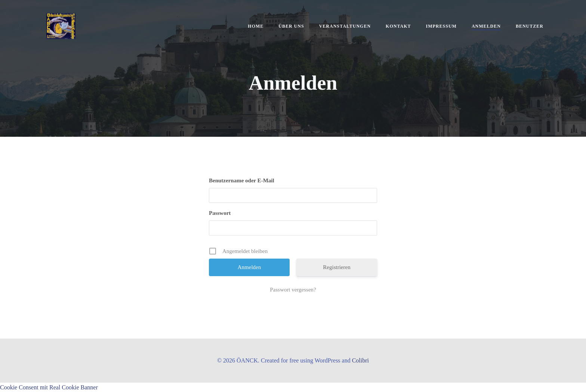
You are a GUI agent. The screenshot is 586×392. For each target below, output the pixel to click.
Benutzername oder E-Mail (242, 180)
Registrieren (337, 267)
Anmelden (486, 26)
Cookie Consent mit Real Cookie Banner (49, 387)
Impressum (441, 26)
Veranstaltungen (345, 26)
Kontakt (398, 26)
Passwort (220, 213)
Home (256, 26)
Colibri (360, 360)
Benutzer (530, 26)
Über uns (291, 26)
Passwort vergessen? (293, 290)
